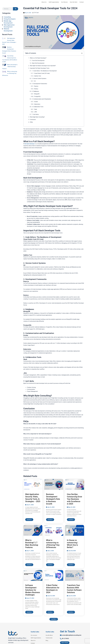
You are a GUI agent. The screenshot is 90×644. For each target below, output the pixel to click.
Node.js (36, 89)
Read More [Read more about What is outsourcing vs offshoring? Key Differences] (50, 565)
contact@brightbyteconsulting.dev (72, 636)
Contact (82, 2)
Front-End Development (38, 61)
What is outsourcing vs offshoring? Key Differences (10, 73)
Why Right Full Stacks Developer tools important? (43, 66)
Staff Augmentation (54, 2)
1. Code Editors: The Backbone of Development (44, 71)
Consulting (7, 17)
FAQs (32, 122)
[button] (82, 53)
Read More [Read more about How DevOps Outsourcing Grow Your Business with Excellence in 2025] (71, 520)
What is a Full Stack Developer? (38, 58)
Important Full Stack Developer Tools (40, 68)
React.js (36, 86)
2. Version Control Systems (39, 78)
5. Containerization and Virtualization (42, 99)
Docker (36, 102)
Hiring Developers (10, 19)
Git (35, 81)
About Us (44, 2)
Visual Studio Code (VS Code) (42, 73)
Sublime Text (38, 76)
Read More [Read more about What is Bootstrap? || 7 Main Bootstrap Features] (29, 565)
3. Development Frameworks (40, 84)
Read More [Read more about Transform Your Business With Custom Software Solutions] (71, 612)
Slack (36, 109)
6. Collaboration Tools (38, 107)
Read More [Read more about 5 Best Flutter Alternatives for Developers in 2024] (50, 612)
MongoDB (37, 94)
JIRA (35, 112)
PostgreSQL (37, 96)
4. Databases (36, 91)
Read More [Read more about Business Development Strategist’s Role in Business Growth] (50, 520)
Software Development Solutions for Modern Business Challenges (33, 590)
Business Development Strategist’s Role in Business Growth (53, 499)
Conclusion (33, 120)
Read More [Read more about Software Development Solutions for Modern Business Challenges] (29, 612)
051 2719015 (65, 639)
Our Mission (64, 2)
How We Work (74, 2)
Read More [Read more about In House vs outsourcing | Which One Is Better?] (71, 565)
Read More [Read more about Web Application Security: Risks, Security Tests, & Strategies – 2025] (29, 520)
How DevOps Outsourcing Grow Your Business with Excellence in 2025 (74, 499)
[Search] (16, 9)
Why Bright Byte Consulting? (37, 117)
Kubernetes (37, 104)
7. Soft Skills (35, 114)
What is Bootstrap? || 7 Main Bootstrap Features (10, 67)
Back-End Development (38, 63)
